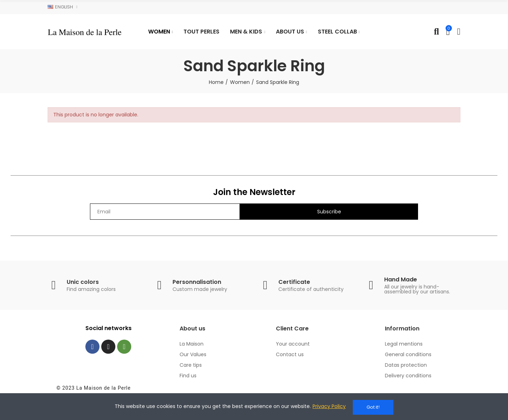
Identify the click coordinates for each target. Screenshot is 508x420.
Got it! (373, 407)
